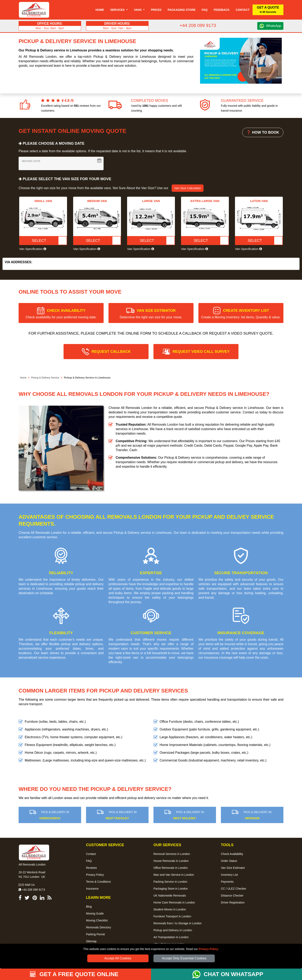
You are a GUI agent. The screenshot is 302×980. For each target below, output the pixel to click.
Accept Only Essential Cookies (184, 958)
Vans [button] (138, 10)
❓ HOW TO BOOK (263, 132)
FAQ (89, 861)
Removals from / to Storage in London (178, 923)
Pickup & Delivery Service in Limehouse (87, 378)
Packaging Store (182, 10)
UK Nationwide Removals (170, 896)
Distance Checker (232, 896)
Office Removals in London (171, 868)
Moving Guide (95, 913)
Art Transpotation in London (171, 937)
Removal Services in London (172, 854)
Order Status (229, 861)
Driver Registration (233, 902)
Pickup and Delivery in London (173, 930)
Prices (156, 10)
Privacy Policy (208, 949)
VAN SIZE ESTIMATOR (151, 314)
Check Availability (232, 854)
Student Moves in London (170, 909)
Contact (243, 10)
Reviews (91, 868)
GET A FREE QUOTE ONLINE (74, 974)
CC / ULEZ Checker (234, 889)
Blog (89, 907)
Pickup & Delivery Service (45, 378)
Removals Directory (98, 927)
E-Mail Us (27, 885)
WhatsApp (274, 26)
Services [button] (118, 10)
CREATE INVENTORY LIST (241, 314)
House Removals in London (171, 861)
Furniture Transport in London (172, 916)
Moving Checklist (97, 920)
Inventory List (229, 875)
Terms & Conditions (98, 882)
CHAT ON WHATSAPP (233, 974)
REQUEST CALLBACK (111, 352)
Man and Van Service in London (174, 875)
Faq (205, 10)
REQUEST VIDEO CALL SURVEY (201, 352)
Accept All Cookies (118, 958)
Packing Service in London (170, 882)
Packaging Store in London (171, 889)
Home (100, 10)
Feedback (222, 10)
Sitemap (91, 941)
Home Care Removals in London (174, 902)
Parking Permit (95, 934)
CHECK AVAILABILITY (61, 314)
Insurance (92, 889)
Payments (227, 882)
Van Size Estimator (233, 868)
